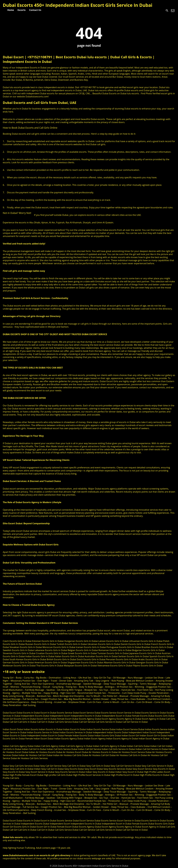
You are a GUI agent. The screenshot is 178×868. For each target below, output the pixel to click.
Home (11, 10)
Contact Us (35, 10)
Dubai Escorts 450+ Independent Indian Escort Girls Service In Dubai (78, 5)
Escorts (21, 10)
